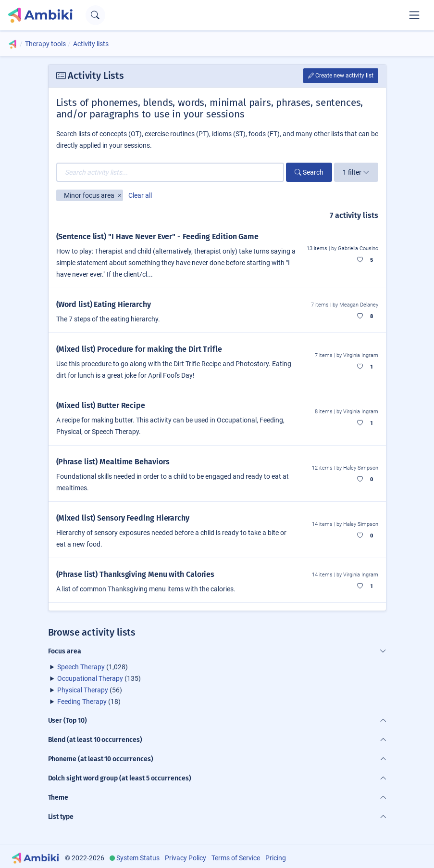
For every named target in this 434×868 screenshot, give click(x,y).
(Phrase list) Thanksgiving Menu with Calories (136, 574)
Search (309, 172)
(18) (89, 702)
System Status (138, 858)
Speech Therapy (81, 667)
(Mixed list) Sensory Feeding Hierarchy (123, 518)
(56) (90, 690)
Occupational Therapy (90, 678)
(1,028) (93, 667)
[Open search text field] (95, 15)
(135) (99, 678)
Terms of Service (236, 858)
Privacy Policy (186, 858)
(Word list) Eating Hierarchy (104, 304)
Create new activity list (341, 76)
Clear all (140, 195)
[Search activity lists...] (170, 172)
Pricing (276, 858)
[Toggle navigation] (414, 15)
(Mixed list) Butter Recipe (101, 405)
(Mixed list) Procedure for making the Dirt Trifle (139, 349)
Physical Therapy (83, 690)
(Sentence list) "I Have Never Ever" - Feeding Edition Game (157, 236)
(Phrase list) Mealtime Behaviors (113, 462)
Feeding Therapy (82, 702)
